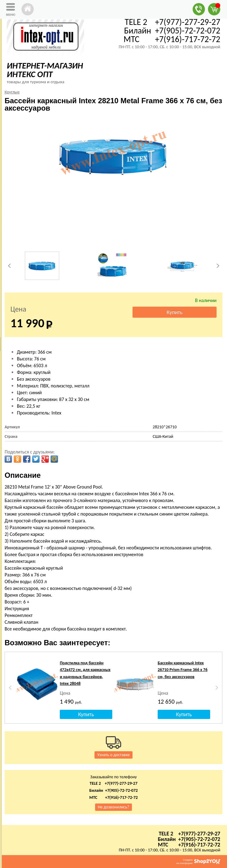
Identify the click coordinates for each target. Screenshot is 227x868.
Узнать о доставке (113, 755)
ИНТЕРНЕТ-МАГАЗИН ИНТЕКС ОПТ (45, 70)
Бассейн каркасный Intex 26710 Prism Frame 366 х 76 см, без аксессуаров (183, 670)
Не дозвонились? (114, 807)
